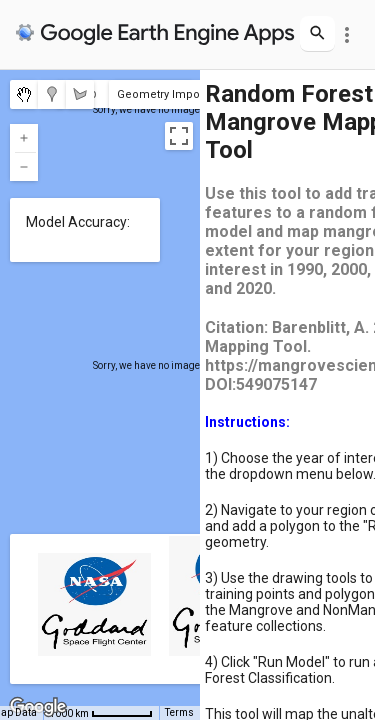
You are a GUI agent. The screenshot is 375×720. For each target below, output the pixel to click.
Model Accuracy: (78, 222)
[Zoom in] (24, 138)
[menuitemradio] (24, 94)
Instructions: (247, 422)
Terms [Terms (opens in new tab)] (179, 712)
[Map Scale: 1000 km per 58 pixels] (101, 713)
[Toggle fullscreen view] (179, 136)
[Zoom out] (24, 167)
